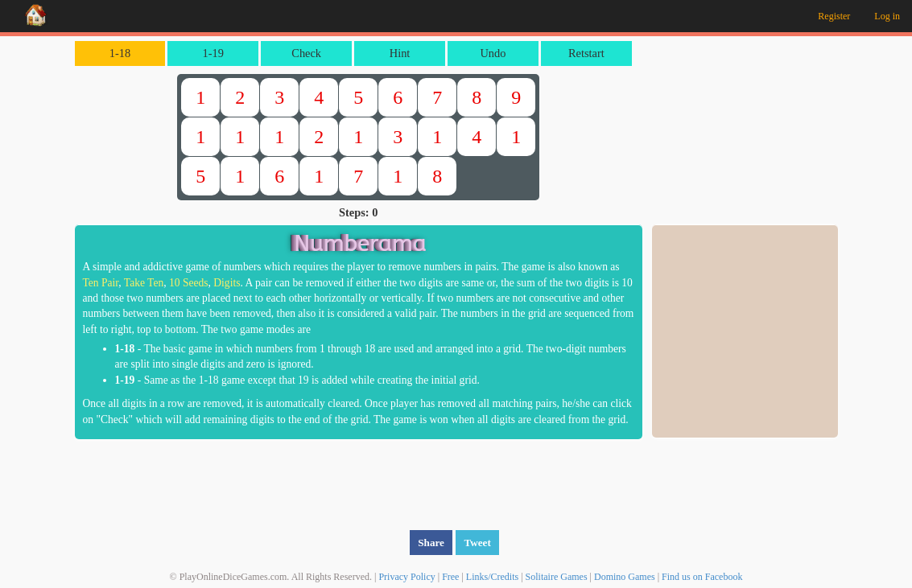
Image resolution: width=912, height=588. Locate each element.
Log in (887, 16)
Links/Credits (492, 577)
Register (834, 16)
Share (431, 543)
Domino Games (625, 577)
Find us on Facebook (702, 577)
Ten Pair (101, 283)
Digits (227, 283)
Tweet (477, 543)
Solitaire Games (557, 577)
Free (450, 577)
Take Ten (144, 283)
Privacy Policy (406, 577)
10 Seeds (189, 283)
